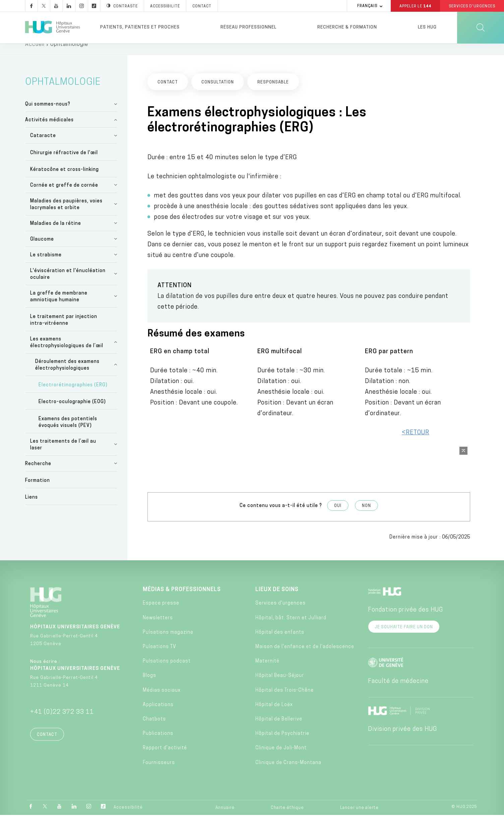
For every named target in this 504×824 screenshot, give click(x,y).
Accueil (35, 54)
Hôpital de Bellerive (279, 728)
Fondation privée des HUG (405, 619)
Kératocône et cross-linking (65, 179)
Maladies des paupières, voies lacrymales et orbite (66, 214)
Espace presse (161, 612)
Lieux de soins (277, 599)
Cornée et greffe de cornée (64, 195)
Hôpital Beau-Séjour (280, 685)
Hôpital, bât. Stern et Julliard (291, 627)
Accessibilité (128, 816)
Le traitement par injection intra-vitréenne (64, 329)
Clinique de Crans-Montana (288, 772)
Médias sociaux (162, 699)
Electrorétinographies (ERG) (73, 394)
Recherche (38, 473)
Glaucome (42, 248)
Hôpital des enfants (280, 642)
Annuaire (225, 817)
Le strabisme (46, 264)
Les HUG (427, 27)
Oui (338, 515)
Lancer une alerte (359, 817)
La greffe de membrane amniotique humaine (59, 306)
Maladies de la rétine (56, 233)
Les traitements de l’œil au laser (63, 454)
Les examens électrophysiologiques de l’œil (67, 352)
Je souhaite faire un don (404, 636)
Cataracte (43, 145)
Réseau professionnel (248, 27)
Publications (158, 743)
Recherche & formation (347, 27)
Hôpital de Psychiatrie (282, 743)
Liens (31, 506)
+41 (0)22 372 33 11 (62, 721)
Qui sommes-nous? (48, 113)
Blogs (149, 685)
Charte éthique (287, 817)
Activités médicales (49, 129)
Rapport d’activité (165, 757)
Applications (158, 714)
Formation (38, 490)
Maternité (267, 670)
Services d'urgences (280, 612)
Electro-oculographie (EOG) (72, 411)
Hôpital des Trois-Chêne (285, 699)
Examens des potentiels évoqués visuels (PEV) (68, 431)
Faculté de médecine (398, 690)
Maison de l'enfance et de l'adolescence (305, 656)
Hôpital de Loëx (274, 714)
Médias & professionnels (182, 599)
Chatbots (154, 728)
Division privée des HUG (402, 738)
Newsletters (158, 627)
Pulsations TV (160, 656)
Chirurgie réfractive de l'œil (64, 162)
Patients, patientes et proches (140, 27)
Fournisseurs (159, 772)
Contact (47, 744)
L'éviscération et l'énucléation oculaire (68, 283)
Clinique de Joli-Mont (281, 757)
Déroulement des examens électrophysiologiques (67, 374)
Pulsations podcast (167, 670)
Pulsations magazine (168, 642)
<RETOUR (416, 442)
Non (366, 515)
